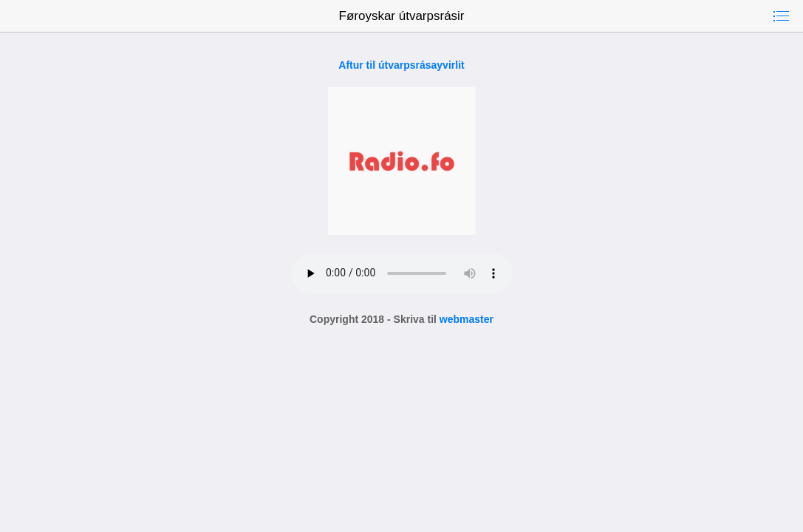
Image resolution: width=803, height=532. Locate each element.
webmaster (467, 319)
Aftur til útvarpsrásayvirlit (401, 65)
